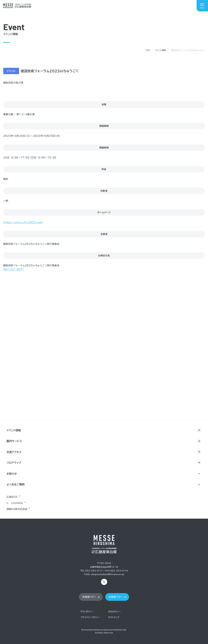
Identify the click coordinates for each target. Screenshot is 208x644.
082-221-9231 (13, 269)
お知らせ (12, 474)
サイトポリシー (87, 612)
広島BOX (12, 497)
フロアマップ (14, 463)
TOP (148, 50)
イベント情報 (160, 50)
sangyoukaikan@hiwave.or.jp (107, 574)
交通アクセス (14, 452)
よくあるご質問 (15, 484)
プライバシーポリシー (90, 617)
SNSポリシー (114, 612)
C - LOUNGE (15, 503)
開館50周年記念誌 (17, 509)
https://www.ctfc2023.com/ (23, 222)
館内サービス (14, 441)
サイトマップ (114, 617)
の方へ (89, 597)
